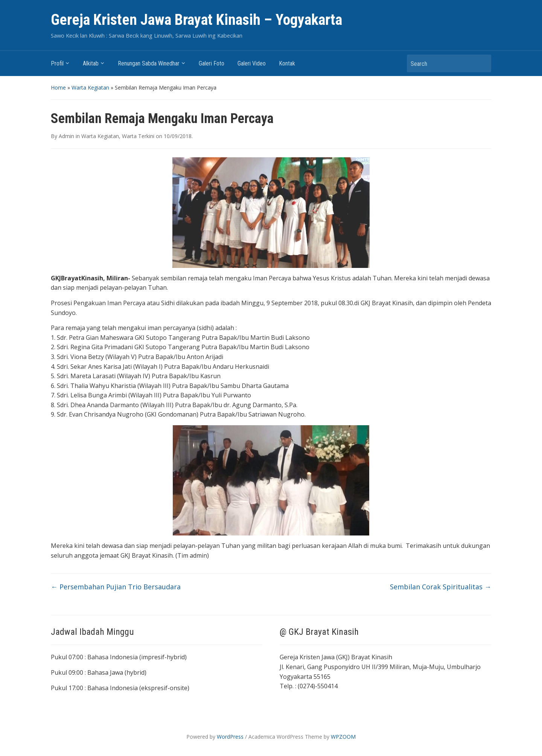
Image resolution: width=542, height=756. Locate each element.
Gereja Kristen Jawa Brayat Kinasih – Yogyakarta (196, 20)
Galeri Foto (212, 63)
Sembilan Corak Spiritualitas (441, 587)
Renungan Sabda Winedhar (149, 63)
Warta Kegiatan (90, 87)
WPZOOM (343, 737)
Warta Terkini (138, 136)
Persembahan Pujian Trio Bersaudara (116, 587)
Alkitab (91, 63)
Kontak (287, 63)
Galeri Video (252, 63)
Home (58, 87)
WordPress (230, 737)
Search (482, 63)
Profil (57, 63)
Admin (66, 136)
